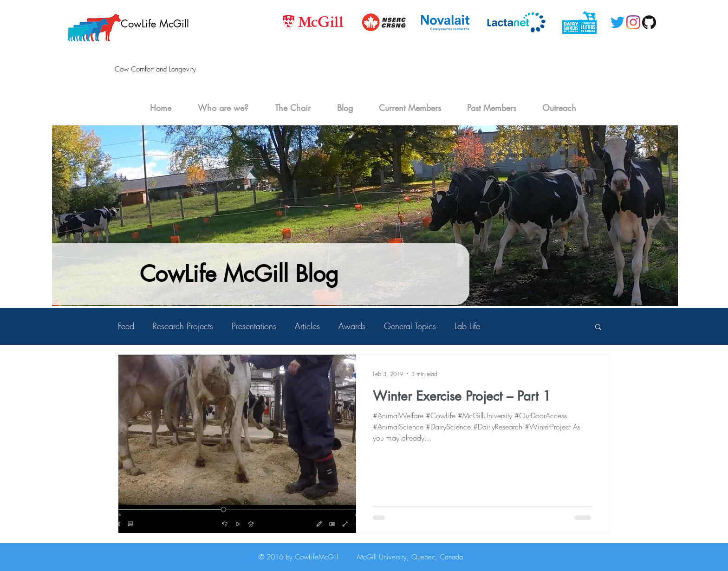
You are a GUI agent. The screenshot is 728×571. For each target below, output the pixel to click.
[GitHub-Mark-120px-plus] (649, 22)
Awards (352, 326)
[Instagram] (633, 22)
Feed (126, 326)
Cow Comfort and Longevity (155, 69)
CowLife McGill (155, 24)
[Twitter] (617, 22)
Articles (307, 326)
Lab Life (467, 326)
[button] (598, 328)
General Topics (410, 326)
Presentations (254, 326)
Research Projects (183, 326)
